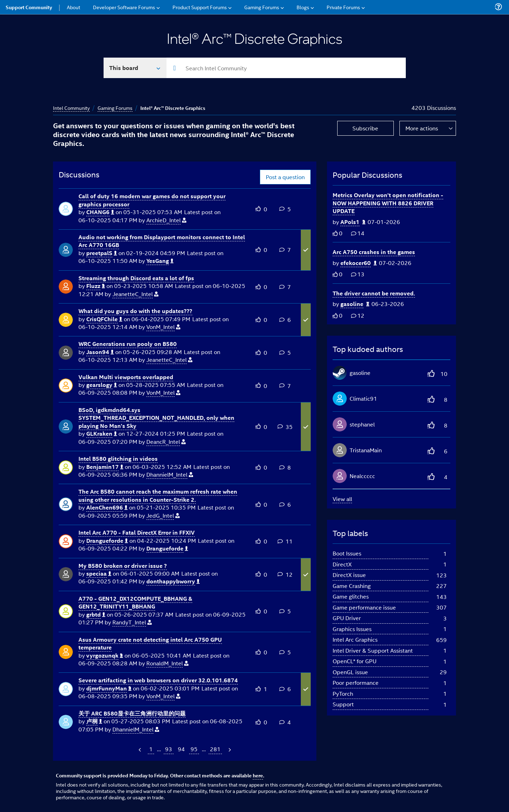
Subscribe (365, 128)
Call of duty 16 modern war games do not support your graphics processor (152, 200)
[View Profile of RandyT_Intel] (132, 622)
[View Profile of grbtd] (96, 615)
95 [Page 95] (194, 749)
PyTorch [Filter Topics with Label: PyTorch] (343, 693)
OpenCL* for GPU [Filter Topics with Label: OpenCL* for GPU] (355, 661)
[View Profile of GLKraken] (102, 434)
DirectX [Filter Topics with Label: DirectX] (342, 564)
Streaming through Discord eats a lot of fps (136, 278)
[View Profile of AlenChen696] (107, 508)
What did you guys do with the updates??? (135, 311)
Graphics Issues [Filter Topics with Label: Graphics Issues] (352, 629)
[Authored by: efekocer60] (359, 263)
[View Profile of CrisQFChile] (104, 319)
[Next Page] (229, 750)
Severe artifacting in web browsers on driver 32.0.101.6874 (158, 680)
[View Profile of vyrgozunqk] (105, 656)
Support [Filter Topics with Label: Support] (343, 704)
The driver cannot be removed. (374, 293)
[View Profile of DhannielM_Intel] (170, 475)
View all (342, 499)
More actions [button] (422, 128)
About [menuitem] (74, 7)
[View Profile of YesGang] (160, 261)
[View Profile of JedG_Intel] (163, 516)
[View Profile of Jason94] (100, 352)
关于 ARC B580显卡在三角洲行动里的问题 (132, 713)
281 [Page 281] (215, 749)
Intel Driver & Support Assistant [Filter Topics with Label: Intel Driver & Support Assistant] (373, 650)
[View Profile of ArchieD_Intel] (166, 220)
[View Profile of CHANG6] (100, 212)
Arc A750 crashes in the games (374, 252)
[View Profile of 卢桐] (94, 721)
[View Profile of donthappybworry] (173, 581)
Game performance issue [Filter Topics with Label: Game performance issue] (364, 607)
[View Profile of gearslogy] (102, 385)
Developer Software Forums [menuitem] (124, 7)
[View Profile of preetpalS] (102, 253)
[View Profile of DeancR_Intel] (166, 442)
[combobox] (286, 68)
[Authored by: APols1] (353, 222)
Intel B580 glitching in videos (118, 458)
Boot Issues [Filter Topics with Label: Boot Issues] (347, 553)
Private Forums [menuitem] (343, 7)
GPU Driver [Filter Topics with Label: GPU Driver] (347, 618)
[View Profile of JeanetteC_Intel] (135, 294)
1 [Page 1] (151, 749)
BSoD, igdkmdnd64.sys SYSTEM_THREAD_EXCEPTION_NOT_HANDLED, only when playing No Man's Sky (156, 418)
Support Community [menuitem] (29, 7)
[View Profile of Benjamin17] (105, 467)
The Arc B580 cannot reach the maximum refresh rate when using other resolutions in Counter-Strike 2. (158, 495)
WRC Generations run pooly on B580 (128, 344)
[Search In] (135, 68)
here (258, 775)
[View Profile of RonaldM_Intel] (167, 663)
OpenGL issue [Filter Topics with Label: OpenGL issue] (350, 672)
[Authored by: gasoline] (355, 304)
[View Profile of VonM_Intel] (163, 327)
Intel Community (71, 108)
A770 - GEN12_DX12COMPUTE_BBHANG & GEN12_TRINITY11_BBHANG (135, 602)
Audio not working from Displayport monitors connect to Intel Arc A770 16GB (162, 241)
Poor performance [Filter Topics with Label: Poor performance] (356, 682)
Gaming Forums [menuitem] (262, 7)
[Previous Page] (140, 750)
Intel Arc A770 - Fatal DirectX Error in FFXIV (137, 532)
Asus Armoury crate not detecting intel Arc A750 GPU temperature (150, 643)
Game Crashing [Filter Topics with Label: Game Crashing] (352, 586)
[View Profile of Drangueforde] (107, 541)
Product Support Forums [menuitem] (200, 7)
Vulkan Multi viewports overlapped (126, 377)
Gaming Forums (115, 108)
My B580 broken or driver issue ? (123, 566)
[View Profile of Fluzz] (96, 286)
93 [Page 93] (169, 749)
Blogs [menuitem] (303, 7)
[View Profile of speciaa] (99, 574)
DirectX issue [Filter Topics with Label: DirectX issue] (349, 575)
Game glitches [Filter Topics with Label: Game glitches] (351, 596)
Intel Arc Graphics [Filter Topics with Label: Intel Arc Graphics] (355, 639)
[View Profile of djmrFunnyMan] (109, 689)
